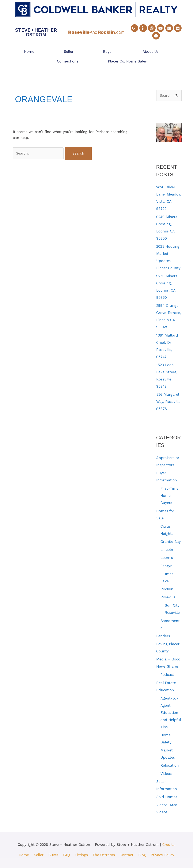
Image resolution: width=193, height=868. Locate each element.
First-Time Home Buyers (169, 496)
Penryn (166, 566)
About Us (151, 52)
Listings (81, 855)
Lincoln (167, 550)
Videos (166, 774)
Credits (168, 845)
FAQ (67, 855)
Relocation (170, 765)
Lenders (163, 636)
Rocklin (167, 589)
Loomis (167, 558)
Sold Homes (167, 797)
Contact (127, 855)
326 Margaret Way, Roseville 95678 (168, 402)
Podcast (167, 675)
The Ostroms (104, 855)
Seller (69, 52)
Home (29, 52)
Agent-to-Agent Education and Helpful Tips (171, 713)
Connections (68, 61)
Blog (142, 855)
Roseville (168, 597)
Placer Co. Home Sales (127, 61)
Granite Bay (171, 542)
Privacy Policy (163, 855)
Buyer (108, 52)
